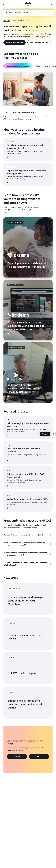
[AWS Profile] (52, 4)
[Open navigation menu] (3, 4)
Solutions (7, 20)
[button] (17, 13)
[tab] (18, 66)
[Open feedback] (54, 434)
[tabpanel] (28, 96)
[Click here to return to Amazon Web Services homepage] (28, 4)
